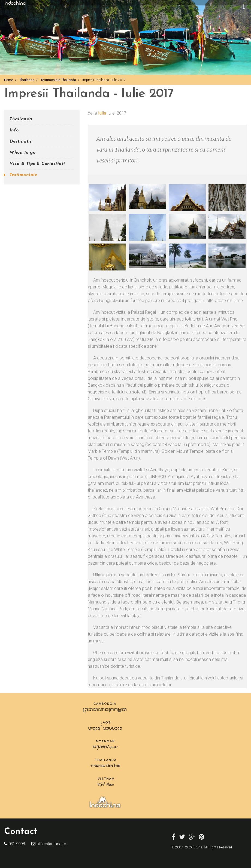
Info (14, 130)
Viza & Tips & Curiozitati (37, 164)
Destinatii (20, 141)
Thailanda (27, 80)
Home (9, 80)
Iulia (102, 113)
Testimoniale (23, 175)
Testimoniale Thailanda (58, 80)
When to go (22, 153)
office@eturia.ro (51, 844)
